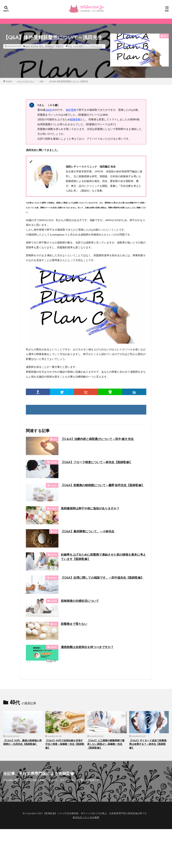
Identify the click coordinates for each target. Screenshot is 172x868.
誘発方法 (60, 46)
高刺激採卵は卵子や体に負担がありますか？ (90, 508)
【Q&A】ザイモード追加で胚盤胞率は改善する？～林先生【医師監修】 (148, 744)
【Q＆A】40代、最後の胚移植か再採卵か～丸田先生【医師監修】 (22, 742)
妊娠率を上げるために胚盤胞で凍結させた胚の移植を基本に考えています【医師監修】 (103, 557)
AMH (49, 110)
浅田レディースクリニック (90, 46)
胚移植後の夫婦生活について (80, 601)
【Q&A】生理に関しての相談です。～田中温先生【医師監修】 (102, 578)
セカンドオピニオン (26, 81)
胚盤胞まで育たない (74, 624)
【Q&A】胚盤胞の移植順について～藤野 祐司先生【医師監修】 (103, 485)
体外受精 (34, 46)
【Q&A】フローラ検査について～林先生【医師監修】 (96, 462)
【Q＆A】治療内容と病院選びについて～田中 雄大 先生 (97, 439)
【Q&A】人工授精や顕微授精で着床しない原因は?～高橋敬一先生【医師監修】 (106, 744)
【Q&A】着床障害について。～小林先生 (88, 531)
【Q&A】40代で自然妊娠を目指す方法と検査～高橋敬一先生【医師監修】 (65, 744)
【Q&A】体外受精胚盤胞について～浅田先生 (68, 81)
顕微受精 (75, 119)
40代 (28, 46)
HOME (9, 81)
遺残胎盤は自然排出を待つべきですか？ (87, 647)
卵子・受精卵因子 (47, 46)
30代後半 (53, 462)
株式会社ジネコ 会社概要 (86, 817)
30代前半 (53, 508)
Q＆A (76, 46)
